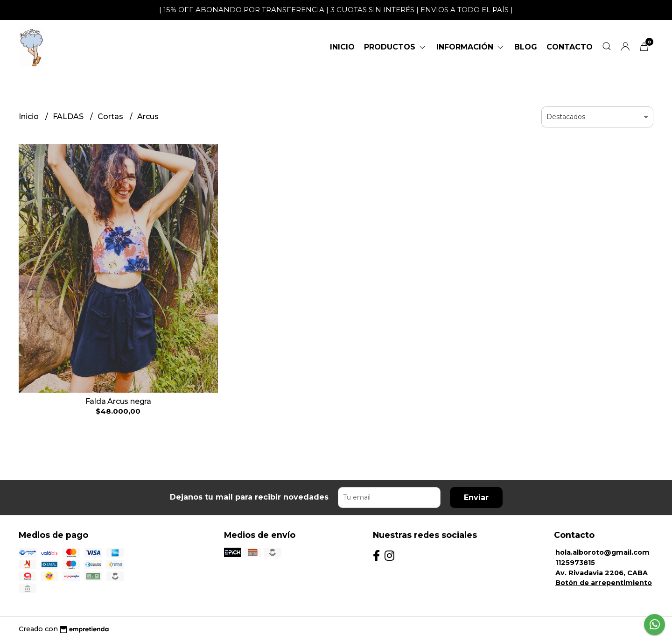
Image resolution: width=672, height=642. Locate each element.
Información (471, 47)
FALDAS (69, 116)
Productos (395, 47)
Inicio (342, 47)
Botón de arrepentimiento (604, 583)
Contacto (570, 47)
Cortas (111, 116)
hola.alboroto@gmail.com (602, 552)
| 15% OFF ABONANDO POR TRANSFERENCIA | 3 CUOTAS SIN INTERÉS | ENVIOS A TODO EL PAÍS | (336, 10)
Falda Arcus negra (118, 401)
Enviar (476, 497)
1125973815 (575, 563)
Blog (526, 47)
